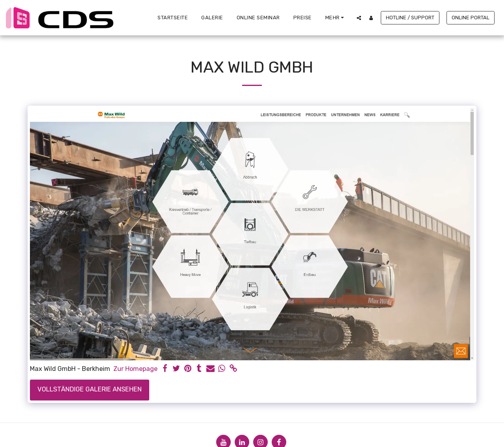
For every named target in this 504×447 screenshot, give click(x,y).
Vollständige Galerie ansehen (90, 389)
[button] (359, 18)
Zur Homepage (135, 369)
